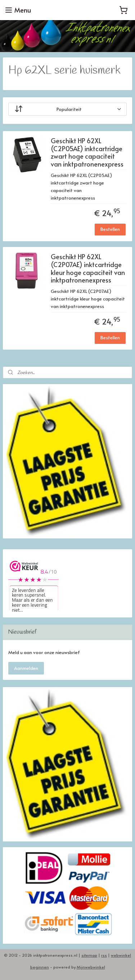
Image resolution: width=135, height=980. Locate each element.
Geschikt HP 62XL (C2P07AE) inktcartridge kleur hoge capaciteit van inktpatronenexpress (88, 269)
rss (104, 955)
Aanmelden (26, 668)
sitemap (89, 955)
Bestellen (110, 229)
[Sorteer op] (67, 109)
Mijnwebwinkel (91, 967)
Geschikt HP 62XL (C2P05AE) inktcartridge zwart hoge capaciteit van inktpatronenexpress (87, 153)
